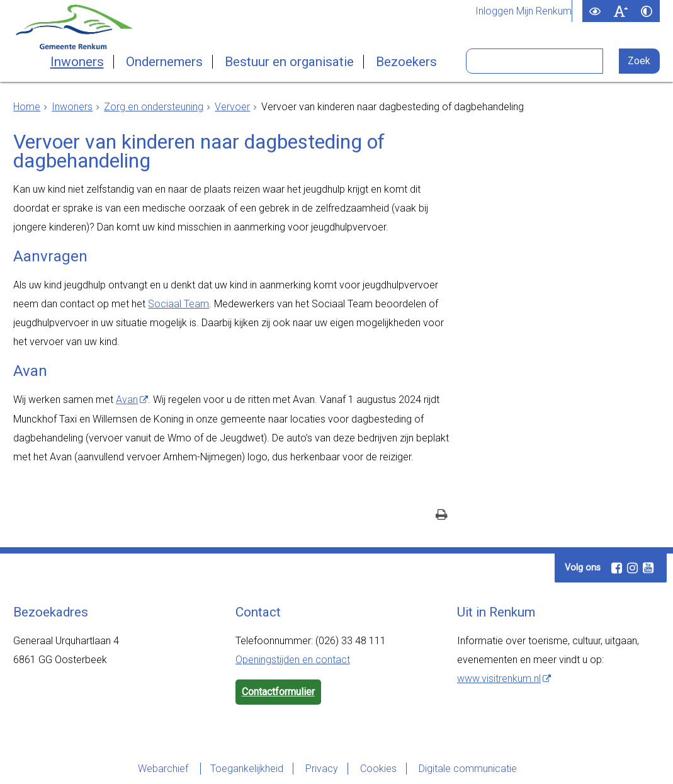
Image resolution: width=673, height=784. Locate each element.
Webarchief (164, 769)
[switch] (595, 11)
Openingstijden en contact (293, 660)
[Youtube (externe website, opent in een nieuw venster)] (648, 568)
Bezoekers (406, 62)
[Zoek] (639, 61)
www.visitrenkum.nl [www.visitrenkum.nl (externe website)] (499, 679)
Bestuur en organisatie (289, 62)
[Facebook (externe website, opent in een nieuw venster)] (616, 568)
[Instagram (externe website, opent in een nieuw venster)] (632, 568)
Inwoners (77, 62)
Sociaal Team (178, 304)
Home (27, 107)
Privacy (322, 769)
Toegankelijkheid (247, 769)
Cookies (378, 769)
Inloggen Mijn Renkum (523, 11)
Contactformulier (278, 692)
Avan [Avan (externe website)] (127, 400)
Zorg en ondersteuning (154, 107)
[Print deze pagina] (442, 516)
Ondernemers (164, 62)
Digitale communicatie (468, 769)
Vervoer (232, 107)
